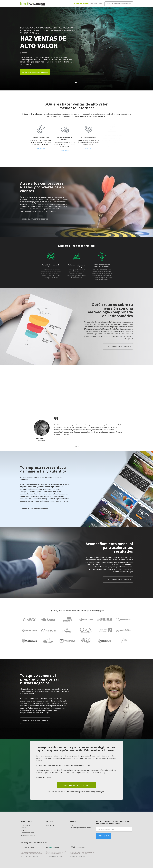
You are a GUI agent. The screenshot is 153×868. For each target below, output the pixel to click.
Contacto (24, 830)
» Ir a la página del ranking (78, 856)
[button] (75, 446)
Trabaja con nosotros (28, 835)
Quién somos (25, 825)
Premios (24, 828)
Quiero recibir (104, 836)
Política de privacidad (28, 833)
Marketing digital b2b (81, 4)
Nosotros (94, 4)
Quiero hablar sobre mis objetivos (119, 4)
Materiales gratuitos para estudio (81, 828)
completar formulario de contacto (76, 784)
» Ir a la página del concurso (29, 856)
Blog (100, 4)
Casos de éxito (50, 825)
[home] (32, 4)
